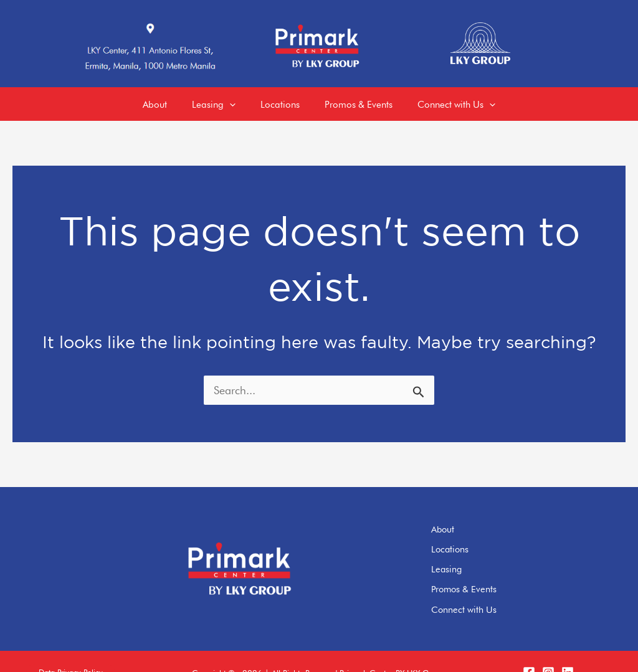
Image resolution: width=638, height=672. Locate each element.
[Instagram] (548, 650)
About (468, 518)
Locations (476, 536)
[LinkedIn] (568, 650)
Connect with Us (489, 588)
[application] (223, 100)
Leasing (472, 553)
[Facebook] (529, 650)
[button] (70, 651)
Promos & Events (490, 570)
